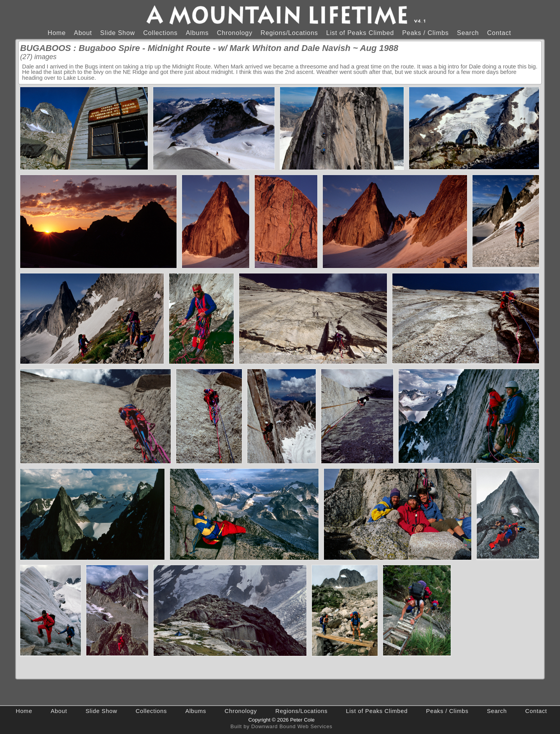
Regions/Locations (289, 33)
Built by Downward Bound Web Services (282, 726)
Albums (197, 33)
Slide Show (118, 33)
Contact (499, 33)
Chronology (235, 33)
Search (468, 33)
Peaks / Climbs (425, 33)
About (83, 33)
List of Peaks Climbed (360, 33)
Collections (160, 33)
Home (57, 33)
